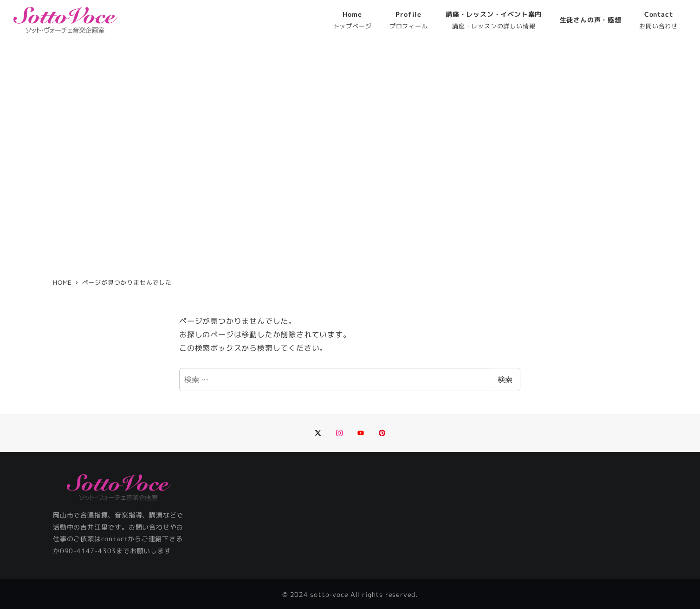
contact (115, 539)
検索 (505, 380)
